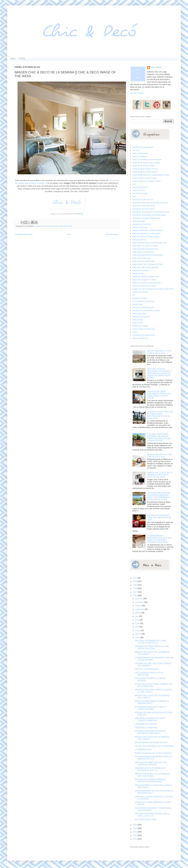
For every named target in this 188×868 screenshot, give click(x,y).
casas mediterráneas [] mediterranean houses (151, 175)
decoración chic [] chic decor (144, 206)
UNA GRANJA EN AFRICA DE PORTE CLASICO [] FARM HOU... (150, 719)
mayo (137, 623)
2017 (135, 592)
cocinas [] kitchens (140, 187)
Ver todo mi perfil (137, 93)
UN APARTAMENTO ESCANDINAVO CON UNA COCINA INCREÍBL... (154, 659)
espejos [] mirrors (139, 240)
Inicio (13, 58)
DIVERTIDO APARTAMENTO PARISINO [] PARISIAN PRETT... (152, 702)
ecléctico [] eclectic (140, 227)
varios (135, 332)
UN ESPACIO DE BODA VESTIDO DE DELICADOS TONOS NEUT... (150, 732)
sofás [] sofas (138, 320)
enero (138, 638)
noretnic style (138, 304)
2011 (135, 839)
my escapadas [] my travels (143, 301)
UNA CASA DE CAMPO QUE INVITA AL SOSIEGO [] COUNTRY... (151, 764)
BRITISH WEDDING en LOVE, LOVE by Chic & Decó (160, 352)
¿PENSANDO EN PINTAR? (146, 724)
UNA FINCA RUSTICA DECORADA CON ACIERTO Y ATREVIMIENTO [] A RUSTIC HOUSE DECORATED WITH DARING (160, 373)
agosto (138, 613)
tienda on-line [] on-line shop (144, 329)
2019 (135, 585)
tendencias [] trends (140, 326)
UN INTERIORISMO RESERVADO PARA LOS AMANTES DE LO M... (153, 758)
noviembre (139, 602)
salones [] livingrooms (141, 317)
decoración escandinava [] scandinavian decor (151, 212)
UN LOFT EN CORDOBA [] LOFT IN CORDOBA (154, 746)
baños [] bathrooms (140, 153)
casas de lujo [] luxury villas (143, 166)
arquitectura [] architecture (143, 147)
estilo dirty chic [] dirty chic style (145, 246)
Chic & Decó (156, 67)
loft (134, 295)
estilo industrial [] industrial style (145, 249)
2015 (135, 825)
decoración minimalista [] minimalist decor (149, 215)
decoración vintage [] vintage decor (147, 218)
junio (137, 620)
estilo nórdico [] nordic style (143, 252)
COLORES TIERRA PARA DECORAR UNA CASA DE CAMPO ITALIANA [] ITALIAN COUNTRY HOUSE (159, 438)
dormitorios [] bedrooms (142, 224)
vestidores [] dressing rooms (144, 335)
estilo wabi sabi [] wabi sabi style (146, 267)
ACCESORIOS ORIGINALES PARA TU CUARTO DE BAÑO (150, 708)
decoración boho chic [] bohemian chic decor (150, 203)
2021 (135, 578)
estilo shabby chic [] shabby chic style (148, 264)
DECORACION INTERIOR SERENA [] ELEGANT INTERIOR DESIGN (150, 781)
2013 (135, 832)
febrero (138, 634)
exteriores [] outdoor (141, 270)
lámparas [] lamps (140, 298)
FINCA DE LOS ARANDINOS (147, 669)
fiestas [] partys (139, 274)
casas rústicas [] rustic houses (145, 178)
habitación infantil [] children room (146, 277)
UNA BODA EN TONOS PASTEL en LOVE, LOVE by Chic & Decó (152, 647)
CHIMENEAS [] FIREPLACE (146, 728)
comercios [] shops (140, 193)
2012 (135, 835)
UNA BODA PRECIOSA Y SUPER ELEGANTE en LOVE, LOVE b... (153, 691)
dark (134, 197)
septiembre (140, 609)
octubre (138, 606)
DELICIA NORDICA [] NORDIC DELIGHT (151, 743)
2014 (135, 828)
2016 (135, 596)
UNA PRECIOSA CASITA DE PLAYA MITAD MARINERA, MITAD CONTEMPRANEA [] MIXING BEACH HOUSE (159, 496)
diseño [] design (139, 221)
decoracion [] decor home (143, 200)
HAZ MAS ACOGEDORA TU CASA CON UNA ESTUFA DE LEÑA (159, 518)
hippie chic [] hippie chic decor (145, 280)
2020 (135, 581)
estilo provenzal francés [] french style (148, 255)
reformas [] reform (140, 314)
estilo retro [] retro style (142, 258)
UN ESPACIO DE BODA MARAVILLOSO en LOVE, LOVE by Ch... (152, 815)
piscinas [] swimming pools (143, 307)
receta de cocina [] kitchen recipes (146, 311)
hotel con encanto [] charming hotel (147, 283)
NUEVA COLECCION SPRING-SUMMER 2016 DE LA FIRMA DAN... (154, 685)
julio (137, 616)
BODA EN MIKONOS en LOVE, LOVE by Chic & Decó (160, 456)
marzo (138, 631)
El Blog (22, 58)
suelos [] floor (138, 323)
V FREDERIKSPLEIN (143, 750)
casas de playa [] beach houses (145, 169)
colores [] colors (139, 190)
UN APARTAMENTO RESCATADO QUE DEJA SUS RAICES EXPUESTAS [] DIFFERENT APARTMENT (159, 539)
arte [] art (136, 150)
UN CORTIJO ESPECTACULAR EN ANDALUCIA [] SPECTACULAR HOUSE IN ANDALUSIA (160, 415)
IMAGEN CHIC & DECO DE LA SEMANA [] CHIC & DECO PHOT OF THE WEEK (160, 475)
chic (134, 184)
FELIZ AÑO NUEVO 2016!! (146, 820)
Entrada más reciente (24, 234)
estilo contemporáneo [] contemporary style (150, 243)
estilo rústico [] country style (144, 261)
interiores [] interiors (140, 292)
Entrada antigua (112, 234)
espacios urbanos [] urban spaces (146, 237)
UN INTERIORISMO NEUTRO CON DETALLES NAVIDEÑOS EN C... (154, 792)
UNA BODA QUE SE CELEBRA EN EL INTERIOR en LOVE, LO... (150, 769)
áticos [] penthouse (140, 338)
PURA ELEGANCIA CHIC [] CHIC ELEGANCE (153, 753)
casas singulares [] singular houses (147, 181)
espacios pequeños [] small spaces (147, 233)
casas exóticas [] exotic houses (145, 172)
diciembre (139, 599)
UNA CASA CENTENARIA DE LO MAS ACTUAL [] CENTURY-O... (150, 642)
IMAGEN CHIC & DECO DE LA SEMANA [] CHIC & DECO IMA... (152, 775)
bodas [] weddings (140, 156)
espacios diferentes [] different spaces (148, 230)
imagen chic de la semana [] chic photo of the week (54, 226)
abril (137, 627)
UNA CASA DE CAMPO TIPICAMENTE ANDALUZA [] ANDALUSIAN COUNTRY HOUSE (159, 395)
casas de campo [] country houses (146, 163)
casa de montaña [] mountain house (147, 160)
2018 (135, 588)
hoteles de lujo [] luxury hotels (144, 286)
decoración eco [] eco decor (144, 209)
